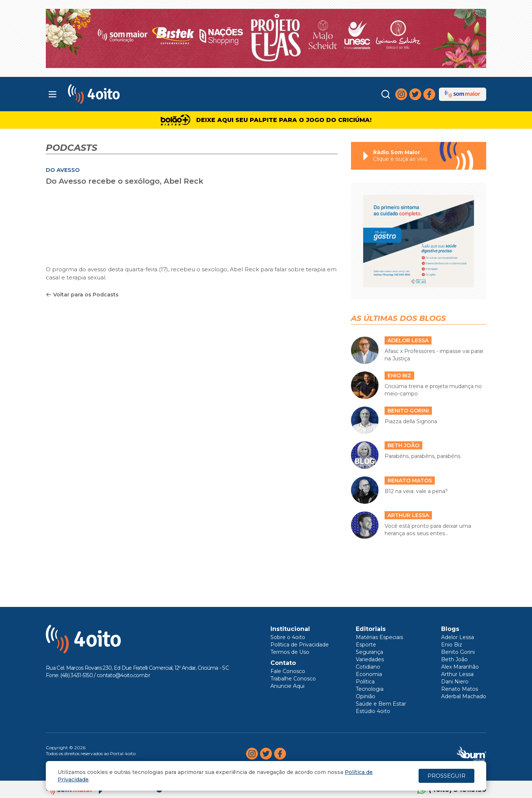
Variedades (370, 659)
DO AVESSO (63, 170)
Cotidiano (368, 667)
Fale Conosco (288, 671)
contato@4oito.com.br (123, 675)
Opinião (366, 696)
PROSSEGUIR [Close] (446, 776)
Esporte (366, 645)
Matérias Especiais (379, 637)
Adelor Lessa (458, 637)
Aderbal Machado (464, 696)
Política (365, 682)
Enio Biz (452, 645)
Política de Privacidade (300, 645)
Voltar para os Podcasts (82, 295)
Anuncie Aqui (287, 686)
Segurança (369, 652)
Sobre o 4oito (288, 637)
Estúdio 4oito (373, 711)
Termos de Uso (290, 652)
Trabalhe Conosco (293, 679)
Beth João (454, 659)
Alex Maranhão (460, 667)
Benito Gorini (458, 652)
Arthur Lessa (457, 674)
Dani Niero (455, 682)
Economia (369, 674)
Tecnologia (370, 689)
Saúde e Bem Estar (381, 704)
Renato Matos (460, 689)
